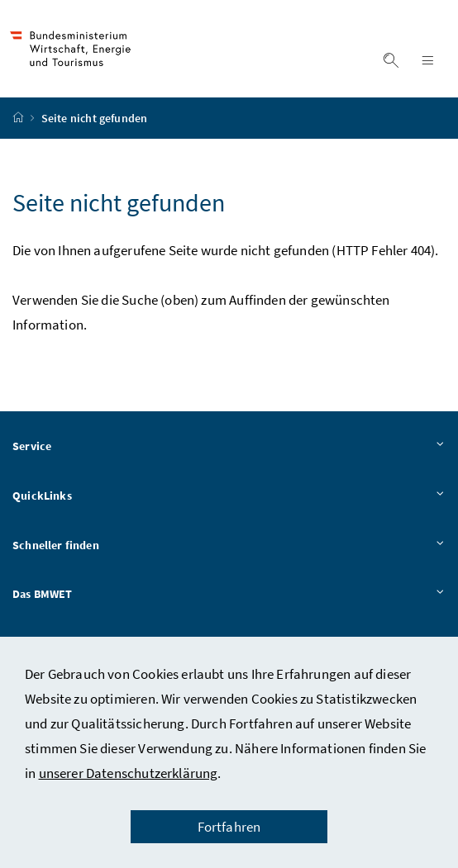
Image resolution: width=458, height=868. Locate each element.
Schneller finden (229, 546)
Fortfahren (229, 827)
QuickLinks (229, 496)
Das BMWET (229, 595)
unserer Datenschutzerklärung (129, 773)
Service (229, 447)
